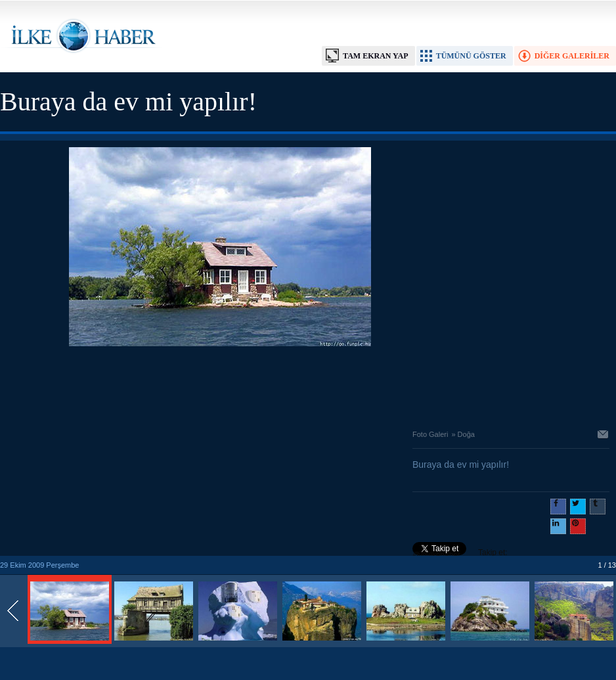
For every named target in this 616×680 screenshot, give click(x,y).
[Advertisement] (220, 384)
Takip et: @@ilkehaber (460, 554)
